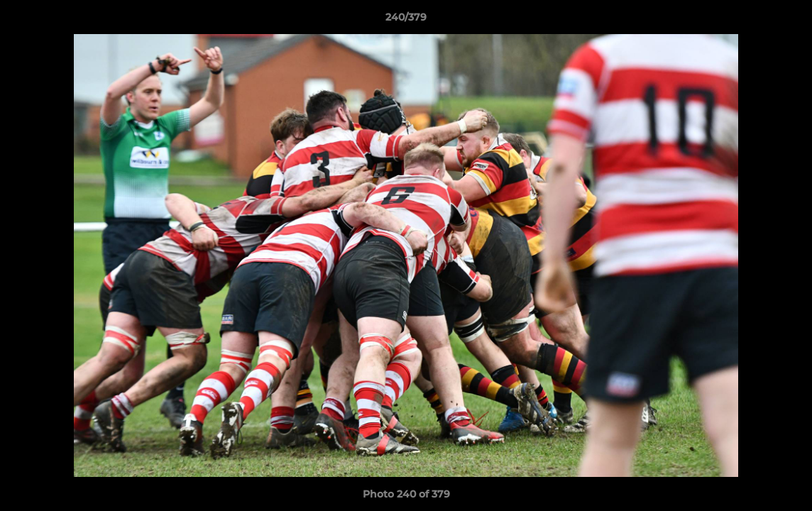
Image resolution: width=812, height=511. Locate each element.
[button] (786, 21)
